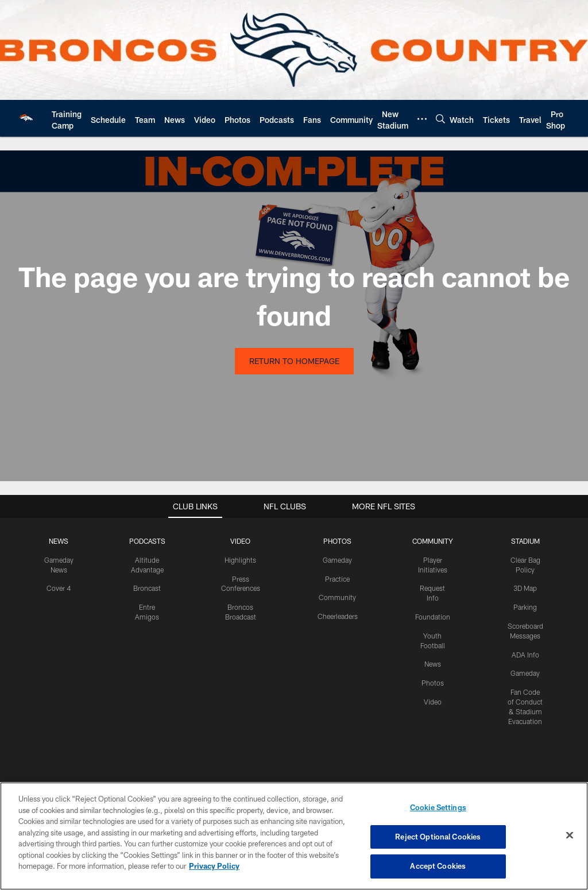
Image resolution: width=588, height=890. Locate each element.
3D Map (525, 588)
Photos (433, 683)
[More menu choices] (422, 119)
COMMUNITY (433, 541)
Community (337, 597)
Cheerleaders (338, 616)
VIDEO (240, 541)
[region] (294, 836)
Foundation (433, 617)
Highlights (240, 560)
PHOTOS (337, 541)
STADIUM (525, 541)
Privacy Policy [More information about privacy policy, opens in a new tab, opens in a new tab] (214, 866)
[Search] (440, 119)
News (433, 664)
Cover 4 (59, 588)
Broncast (147, 588)
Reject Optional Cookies (438, 837)
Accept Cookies (438, 866)
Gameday (337, 560)
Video (433, 702)
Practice (337, 579)
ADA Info (525, 655)
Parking (525, 607)
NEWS (59, 541)
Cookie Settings (438, 807)
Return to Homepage (294, 361)
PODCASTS (147, 541)
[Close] (570, 835)
